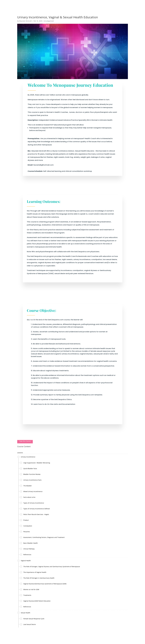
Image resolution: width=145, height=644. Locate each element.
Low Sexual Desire (28, 624)
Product (24, 520)
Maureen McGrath (26, 21)
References (25, 607)
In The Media (94, 5)
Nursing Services (59, 5)
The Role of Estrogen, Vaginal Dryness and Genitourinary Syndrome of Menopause (50, 567)
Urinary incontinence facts (31, 480)
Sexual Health (24, 613)
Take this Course (25, 441)
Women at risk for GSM (29, 589)
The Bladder (26, 486)
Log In (135, 5)
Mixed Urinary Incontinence (31, 491)
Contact (126, 5)
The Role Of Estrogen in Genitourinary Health (37, 578)
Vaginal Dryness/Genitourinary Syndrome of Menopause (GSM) (43, 584)
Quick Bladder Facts (28, 469)
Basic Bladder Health (29, 543)
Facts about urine (28, 497)
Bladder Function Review (30, 474)
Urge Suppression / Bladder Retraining (35, 463)
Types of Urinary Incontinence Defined (35, 509)
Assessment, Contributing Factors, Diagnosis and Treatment (42, 537)
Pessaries (25, 532)
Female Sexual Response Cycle (32, 619)
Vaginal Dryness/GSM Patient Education (35, 601)
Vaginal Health (24, 561)
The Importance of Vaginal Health (33, 572)
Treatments (26, 595)
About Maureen (44, 5)
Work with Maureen (78, 5)
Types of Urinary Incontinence (32, 503)
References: (26, 555)
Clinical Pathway (27, 549)
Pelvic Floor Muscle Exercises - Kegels (34, 514)
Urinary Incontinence (26, 457)
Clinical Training (108, 5)
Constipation (26, 526)
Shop (119, 5)
